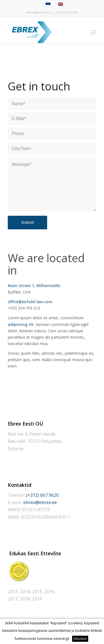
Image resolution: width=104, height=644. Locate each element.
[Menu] (93, 32)
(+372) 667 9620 (42, 495)
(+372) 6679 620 (67, 12)
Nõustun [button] (80, 639)
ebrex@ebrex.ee (39, 12)
